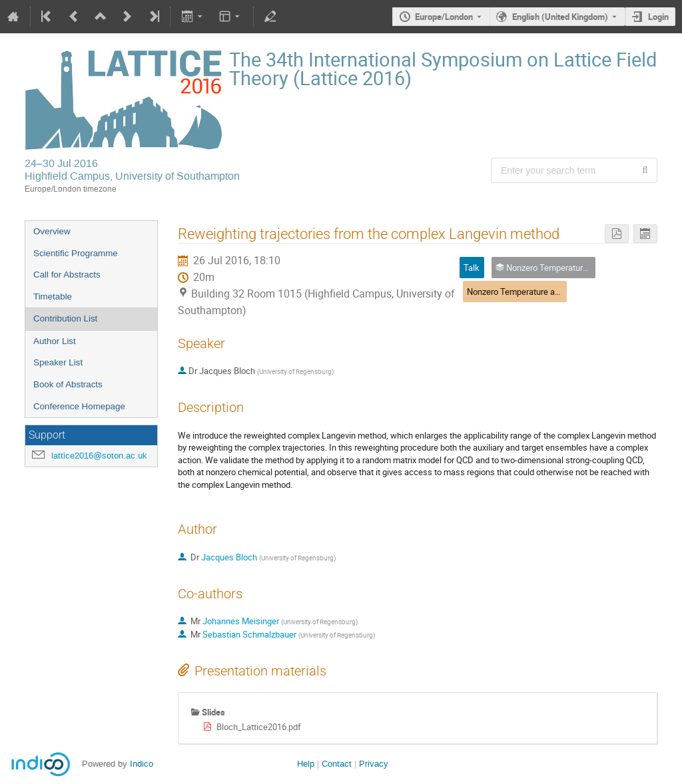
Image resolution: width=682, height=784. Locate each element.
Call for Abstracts (67, 275)
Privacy (374, 764)
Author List (55, 341)
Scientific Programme (76, 253)
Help (306, 764)
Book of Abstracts (68, 384)
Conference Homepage (79, 406)
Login (658, 17)
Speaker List (58, 362)
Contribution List (65, 318)
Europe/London (444, 17)
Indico (142, 764)
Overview (52, 231)
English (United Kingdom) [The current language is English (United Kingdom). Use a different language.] (560, 17)
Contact (337, 764)
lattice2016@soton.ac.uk (99, 456)
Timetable (53, 296)
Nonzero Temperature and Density (531, 292)
